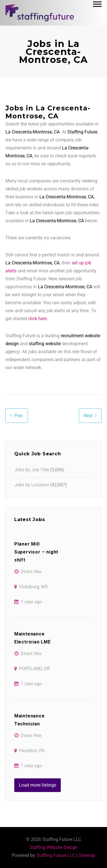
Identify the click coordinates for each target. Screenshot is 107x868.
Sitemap (87, 855)
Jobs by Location (32, 485)
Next (88, 416)
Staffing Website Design (53, 847)
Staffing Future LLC (56, 855)
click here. (38, 319)
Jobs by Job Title (32, 470)
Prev (19, 416)
